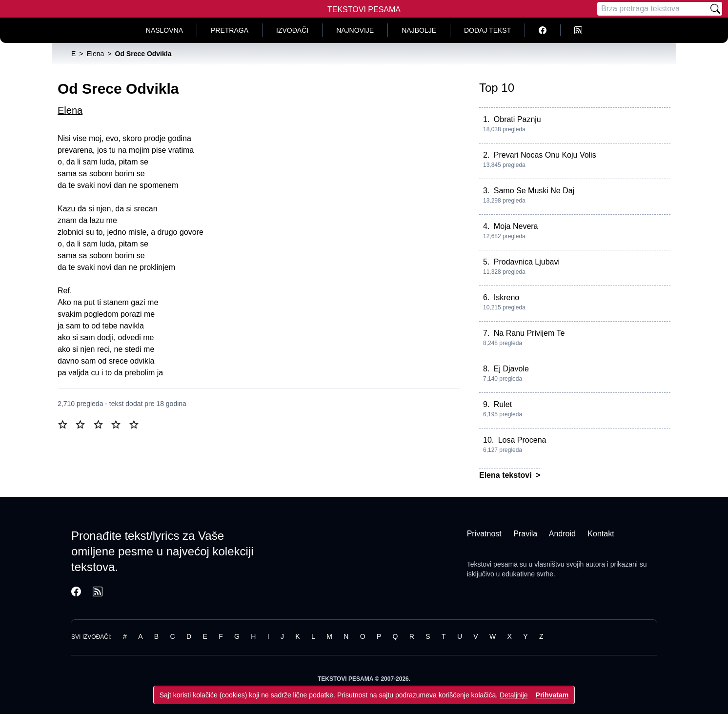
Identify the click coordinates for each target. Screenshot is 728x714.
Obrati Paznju (517, 119)
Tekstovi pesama (492, 564)
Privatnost (484, 534)
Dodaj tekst (487, 30)
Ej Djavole (511, 369)
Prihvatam (552, 695)
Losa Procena (522, 440)
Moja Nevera (516, 226)
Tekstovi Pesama (364, 10)
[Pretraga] (653, 9)
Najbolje (419, 30)
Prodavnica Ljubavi (527, 262)
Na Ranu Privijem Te (529, 333)
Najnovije (355, 30)
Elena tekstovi (506, 475)
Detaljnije (514, 695)
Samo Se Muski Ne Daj (534, 191)
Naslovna (164, 30)
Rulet (503, 404)
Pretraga (230, 30)
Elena (70, 110)
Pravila (525, 534)
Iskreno (506, 297)
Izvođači (292, 30)
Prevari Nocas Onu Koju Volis (545, 155)
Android (562, 534)
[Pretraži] (715, 9)
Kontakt (601, 534)
